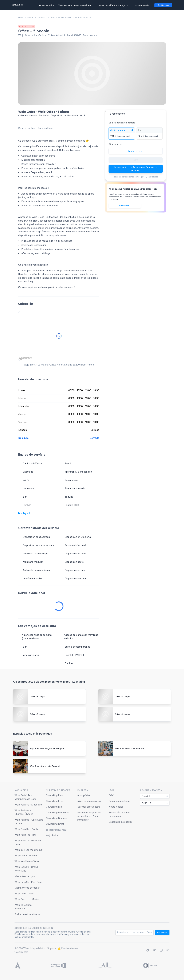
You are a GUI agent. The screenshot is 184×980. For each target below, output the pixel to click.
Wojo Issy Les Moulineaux (29, 850)
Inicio (21, 17)
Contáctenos (125, 205)
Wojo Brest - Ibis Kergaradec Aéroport (47, 748)
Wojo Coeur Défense (26, 856)
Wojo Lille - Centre (24, 894)
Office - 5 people (123, 714)
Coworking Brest (55, 824)
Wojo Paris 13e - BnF (26, 835)
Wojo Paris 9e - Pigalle (27, 829)
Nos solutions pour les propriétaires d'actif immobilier (89, 816)
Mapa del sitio (38, 948)
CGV (111, 795)
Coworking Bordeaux (57, 818)
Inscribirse (162, 932)
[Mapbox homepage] (26, 358)
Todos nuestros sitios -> (27, 914)
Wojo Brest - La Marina (61, 17)
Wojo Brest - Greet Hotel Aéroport (45, 766)
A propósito (84, 795)
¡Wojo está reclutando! (89, 801)
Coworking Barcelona (58, 813)
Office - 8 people (123, 696)
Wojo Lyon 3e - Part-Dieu (28, 882)
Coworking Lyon (55, 801)
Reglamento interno (119, 801)
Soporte (52, 948)
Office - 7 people (38, 714)
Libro (136, 160)
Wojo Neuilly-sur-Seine (27, 861)
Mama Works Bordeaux (27, 888)
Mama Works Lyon (25, 876)
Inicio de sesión (142, 5)
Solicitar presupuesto (89, 807)
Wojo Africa (52, 835)
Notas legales (116, 807)
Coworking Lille (54, 807)
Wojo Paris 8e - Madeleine (29, 805)
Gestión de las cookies (121, 822)
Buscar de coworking (37, 17)
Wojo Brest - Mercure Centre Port (130, 748)
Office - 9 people (38, 696)
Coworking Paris (55, 795)
